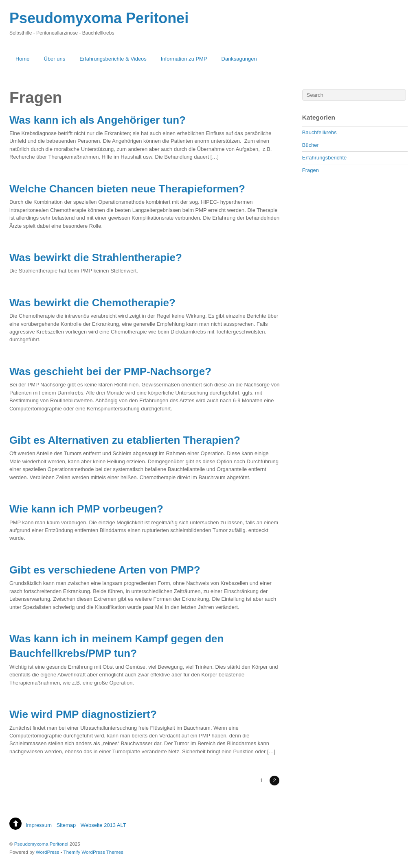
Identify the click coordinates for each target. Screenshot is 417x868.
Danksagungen (239, 59)
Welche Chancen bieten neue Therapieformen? (127, 189)
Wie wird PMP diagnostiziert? (83, 714)
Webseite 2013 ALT (103, 825)
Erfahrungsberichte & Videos (113, 59)
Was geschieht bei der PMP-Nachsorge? (110, 371)
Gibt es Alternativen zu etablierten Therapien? (125, 440)
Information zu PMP (184, 59)
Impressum (39, 825)
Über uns (55, 59)
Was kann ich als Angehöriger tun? (98, 120)
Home (23, 59)
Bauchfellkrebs (319, 132)
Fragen (311, 170)
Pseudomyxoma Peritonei (41, 844)
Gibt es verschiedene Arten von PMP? (105, 570)
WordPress (47, 852)
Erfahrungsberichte (324, 158)
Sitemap (66, 825)
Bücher (311, 145)
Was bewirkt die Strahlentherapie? (96, 257)
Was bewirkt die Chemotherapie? (92, 303)
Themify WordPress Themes (93, 852)
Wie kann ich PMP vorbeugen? (86, 509)
